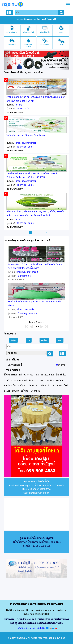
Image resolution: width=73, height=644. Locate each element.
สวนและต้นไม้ (45, 45)
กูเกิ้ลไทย (24, 391)
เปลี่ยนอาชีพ (46, 386)
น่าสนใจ (13, 340)
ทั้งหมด (60, 340)
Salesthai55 (24, 276)
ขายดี (25, 380)
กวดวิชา (8, 386)
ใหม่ (29, 340)
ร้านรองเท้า (34, 386)
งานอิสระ (8, 380)
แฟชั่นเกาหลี (17, 375)
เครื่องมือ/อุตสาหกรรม (26, 143)
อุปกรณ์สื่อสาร (12, 32)
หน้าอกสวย (35, 391)
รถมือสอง (23, 386)
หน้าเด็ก (17, 380)
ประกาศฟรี (28, 375)
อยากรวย (41, 380)
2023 (47, 375)
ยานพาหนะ (12, 45)
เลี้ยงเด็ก (55, 375)
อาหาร (19, 105)
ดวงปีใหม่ (63, 386)
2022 (55, 386)
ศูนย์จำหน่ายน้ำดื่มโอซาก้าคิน (32, 538)
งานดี (49, 380)
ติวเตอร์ (32, 380)
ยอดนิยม (44, 340)
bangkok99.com (57, 638)
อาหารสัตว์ (58, 380)
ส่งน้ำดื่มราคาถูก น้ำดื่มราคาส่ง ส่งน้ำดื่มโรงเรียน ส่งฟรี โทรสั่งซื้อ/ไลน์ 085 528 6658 (37, 542)
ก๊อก (15, 386)
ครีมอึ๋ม (7, 391)
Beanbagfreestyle (28, 313)
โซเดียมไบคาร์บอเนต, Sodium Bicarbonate (27, 135)
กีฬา (61, 45)
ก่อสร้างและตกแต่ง (28, 46)
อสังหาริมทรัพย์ (28, 32)
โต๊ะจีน (7, 375)
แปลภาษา (39, 375)
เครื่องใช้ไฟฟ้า (45, 32)
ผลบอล (16, 391)
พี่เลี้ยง (63, 375)
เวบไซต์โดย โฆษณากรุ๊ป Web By (31, 628)
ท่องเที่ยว (61, 32)
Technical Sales (25, 147)
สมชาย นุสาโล (23, 109)
